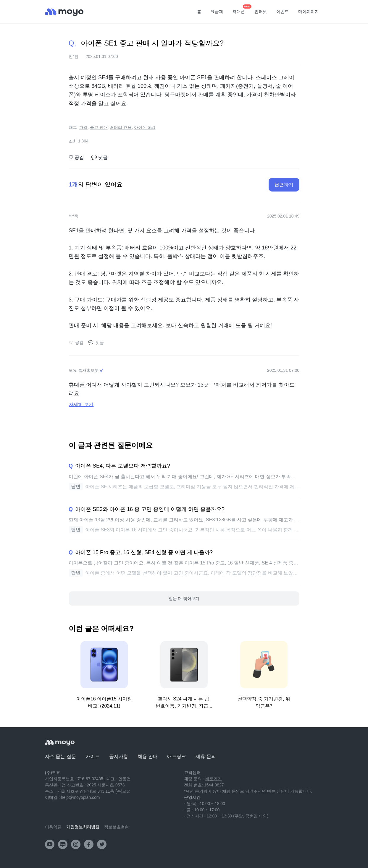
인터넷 (261, 12)
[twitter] (102, 844)
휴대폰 (241, 10)
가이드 (93, 756)
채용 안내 (148, 756)
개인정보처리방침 (83, 827)
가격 (83, 127)
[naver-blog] (63, 844)
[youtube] (50, 844)
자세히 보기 (81, 404)
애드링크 (177, 756)
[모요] (60, 743)
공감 (76, 158)
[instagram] (76, 844)
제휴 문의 (206, 756)
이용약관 (53, 827)
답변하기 (284, 185)
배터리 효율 (121, 127)
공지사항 (119, 756)
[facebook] (89, 844)
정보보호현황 (117, 827)
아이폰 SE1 (145, 127)
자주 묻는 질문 (60, 756)
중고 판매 (99, 127)
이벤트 (283, 12)
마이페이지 (309, 12)
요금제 (217, 12)
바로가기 (214, 779)
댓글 (99, 158)
